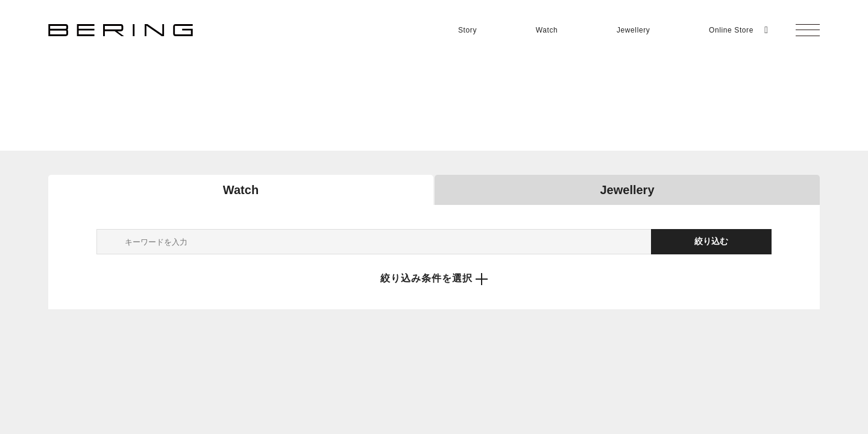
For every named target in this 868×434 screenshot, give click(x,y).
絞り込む (711, 241)
